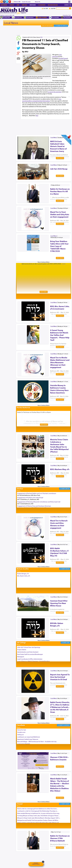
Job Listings (21, 643)
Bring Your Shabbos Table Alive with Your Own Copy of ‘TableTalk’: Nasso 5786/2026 (59, 246)
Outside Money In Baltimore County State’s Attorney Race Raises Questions (59, 389)
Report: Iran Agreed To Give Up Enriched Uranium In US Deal (60, 677)
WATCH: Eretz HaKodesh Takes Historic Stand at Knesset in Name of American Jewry (58, 146)
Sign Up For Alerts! (47, 26)
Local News (11, 23)
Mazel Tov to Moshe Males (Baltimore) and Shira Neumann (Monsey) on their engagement (60, 362)
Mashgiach (21, 657)
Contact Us (68, 5)
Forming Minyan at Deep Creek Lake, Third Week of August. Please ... (38, 816)
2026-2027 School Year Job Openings (29, 647)
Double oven (21, 732)
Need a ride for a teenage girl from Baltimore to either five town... (37, 809)
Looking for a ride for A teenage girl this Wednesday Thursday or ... (38, 811)
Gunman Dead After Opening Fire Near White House (59, 603)
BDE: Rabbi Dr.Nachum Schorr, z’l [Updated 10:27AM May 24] (59, 552)
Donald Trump (63, 58)
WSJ (41, 37)
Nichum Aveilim (53, 5)
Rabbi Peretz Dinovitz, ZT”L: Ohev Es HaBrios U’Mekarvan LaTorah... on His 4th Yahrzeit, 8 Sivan (60, 707)
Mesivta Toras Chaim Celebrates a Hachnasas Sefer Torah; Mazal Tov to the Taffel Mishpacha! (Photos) (59, 446)
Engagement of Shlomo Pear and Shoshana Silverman (34, 506)
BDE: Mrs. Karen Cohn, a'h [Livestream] (60, 308)
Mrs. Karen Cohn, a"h (24, 576)
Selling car (20, 735)
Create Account (26, 2)
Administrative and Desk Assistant (28, 652)
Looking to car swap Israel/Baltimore (29, 737)
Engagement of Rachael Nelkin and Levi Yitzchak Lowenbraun (37, 493)
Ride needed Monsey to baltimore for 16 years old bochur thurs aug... (39, 813)
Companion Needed (24, 744)
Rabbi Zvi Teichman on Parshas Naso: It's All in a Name (60, 191)
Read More (60, 158)
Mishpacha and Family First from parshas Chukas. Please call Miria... (38, 820)
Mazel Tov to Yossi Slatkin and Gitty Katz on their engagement (60, 214)
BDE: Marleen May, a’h (60, 469)
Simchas (24, 5)
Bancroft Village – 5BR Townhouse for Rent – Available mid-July (37, 742)
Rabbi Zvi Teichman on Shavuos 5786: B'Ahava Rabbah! (60, 838)
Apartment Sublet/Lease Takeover (28, 739)
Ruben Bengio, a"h (23, 574)
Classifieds (42, 5)
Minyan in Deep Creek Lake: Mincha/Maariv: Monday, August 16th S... (39, 818)
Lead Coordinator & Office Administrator (30, 659)
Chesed (12, 5)
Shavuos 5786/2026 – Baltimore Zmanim (60, 758)
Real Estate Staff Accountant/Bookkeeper (30, 654)
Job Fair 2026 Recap (59, 169)
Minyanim (33, 5)
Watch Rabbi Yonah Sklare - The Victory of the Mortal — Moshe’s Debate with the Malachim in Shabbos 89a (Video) (60, 785)
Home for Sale (22, 730)
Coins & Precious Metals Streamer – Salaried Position (33, 661)
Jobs (18, 5)
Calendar (4, 5)
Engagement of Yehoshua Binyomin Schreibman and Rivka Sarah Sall (39, 502)
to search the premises (55, 92)
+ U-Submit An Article (61, 26)
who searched (57, 56)
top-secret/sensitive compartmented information (42, 100)
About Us (38, 2)
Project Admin (22, 650)
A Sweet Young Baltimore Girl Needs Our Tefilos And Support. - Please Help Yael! (60, 335)
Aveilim (67, 569)
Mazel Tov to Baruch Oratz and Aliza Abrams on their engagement (59, 524)
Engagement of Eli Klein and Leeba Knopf (30, 498)
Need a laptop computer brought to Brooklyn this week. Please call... (38, 823)
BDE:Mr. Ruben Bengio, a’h (57, 624)
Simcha (67, 489)
